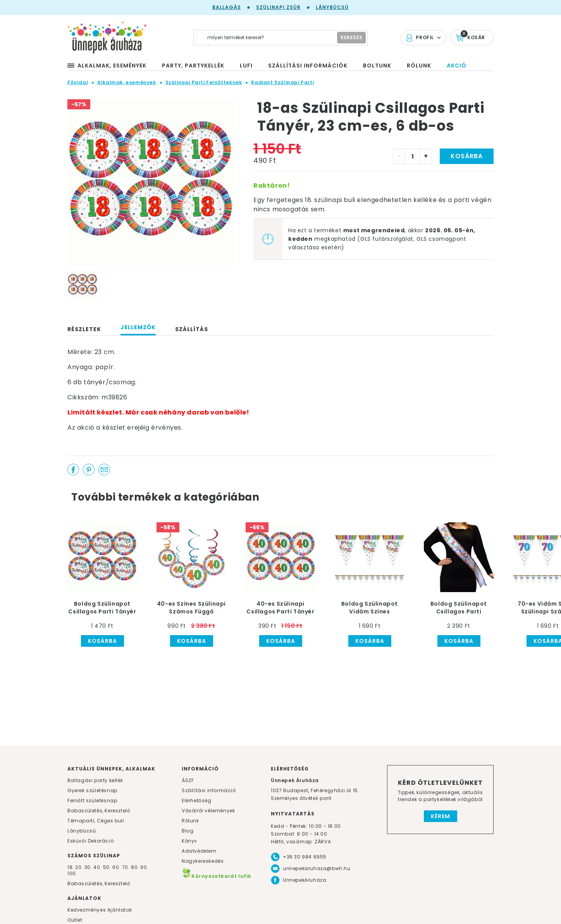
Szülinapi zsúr (278, 7)
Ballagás (227, 7)
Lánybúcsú (332, 7)
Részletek (84, 329)
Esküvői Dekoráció (90, 841)
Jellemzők (138, 327)
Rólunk (190, 821)
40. (97, 867)
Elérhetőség (197, 801)
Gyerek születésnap (92, 790)
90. (144, 867)
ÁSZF (188, 780)
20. (79, 867)
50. (108, 867)
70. (126, 867)
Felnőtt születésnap (92, 801)
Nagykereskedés (203, 861)
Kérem (441, 816)
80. (136, 867)
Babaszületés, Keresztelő (99, 811)
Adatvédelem (199, 851)
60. (117, 867)
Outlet (75, 920)
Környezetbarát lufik (217, 876)
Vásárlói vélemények (208, 811)
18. (71, 867)
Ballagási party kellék (95, 780)
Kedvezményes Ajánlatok (100, 910)
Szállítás (192, 329)
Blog (188, 831)
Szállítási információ (209, 790)
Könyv (189, 841)
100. (72, 873)
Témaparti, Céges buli (96, 821)
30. (88, 867)
